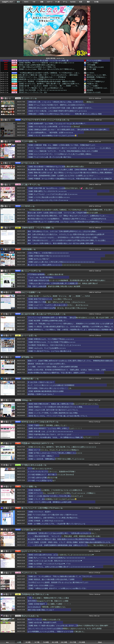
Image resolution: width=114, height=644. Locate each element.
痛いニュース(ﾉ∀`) (29, 271)
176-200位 (82, 642)
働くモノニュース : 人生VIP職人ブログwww (40, 508)
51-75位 (37, 642)
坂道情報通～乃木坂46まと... (97, 77)
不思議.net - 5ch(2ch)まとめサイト (36, 443)
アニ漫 (57, 2)
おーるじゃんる (28, 163)
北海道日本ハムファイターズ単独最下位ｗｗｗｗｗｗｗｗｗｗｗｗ (42, 79)
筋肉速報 (90, 90)
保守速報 (25, 357)
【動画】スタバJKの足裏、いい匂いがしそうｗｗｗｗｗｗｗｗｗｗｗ (43, 90)
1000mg (24, 400)
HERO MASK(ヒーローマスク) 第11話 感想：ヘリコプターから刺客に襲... (44, 61)
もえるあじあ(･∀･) (29, 530)
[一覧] (35, 99)
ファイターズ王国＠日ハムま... (97, 88)
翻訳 (88, 2)
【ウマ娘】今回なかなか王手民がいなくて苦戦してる (37, 67)
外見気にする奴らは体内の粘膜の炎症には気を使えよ (37, 65)
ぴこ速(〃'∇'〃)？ (29, 185)
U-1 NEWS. (90, 73)
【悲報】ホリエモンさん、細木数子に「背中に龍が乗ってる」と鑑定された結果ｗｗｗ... (49, 84)
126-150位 (64, 642)
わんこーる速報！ (93, 63)
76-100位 (46, 642)
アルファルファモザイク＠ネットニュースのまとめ (43, 120)
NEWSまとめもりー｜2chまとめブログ (38, 422)
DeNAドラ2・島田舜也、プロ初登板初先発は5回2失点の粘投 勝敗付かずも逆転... (47, 82)
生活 (81, 2)
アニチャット (27, 573)
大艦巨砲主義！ (28, 379)
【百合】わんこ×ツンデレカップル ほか (33, 92)
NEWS (26, 2)
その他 (96, 2)
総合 (18, 2)
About (100, 642)
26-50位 (28, 642)
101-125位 (55, 642)
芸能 (42, 2)
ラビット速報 (27, 486)
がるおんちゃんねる (94, 92)
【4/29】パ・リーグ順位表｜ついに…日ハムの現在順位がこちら (41, 88)
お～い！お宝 (27, 335)
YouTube (73, 2)
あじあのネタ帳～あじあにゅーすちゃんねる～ (41, 314)
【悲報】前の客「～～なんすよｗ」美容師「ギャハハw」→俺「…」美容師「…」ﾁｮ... (48, 86)
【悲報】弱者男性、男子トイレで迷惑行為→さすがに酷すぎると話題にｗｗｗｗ (46, 63)
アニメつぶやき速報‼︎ (94, 61)
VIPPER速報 (91, 65)
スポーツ (50, 2)
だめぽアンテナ (7, 2)
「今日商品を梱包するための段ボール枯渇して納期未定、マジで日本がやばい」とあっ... (49, 73)
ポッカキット (27, 98)
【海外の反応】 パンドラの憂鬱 (36, 228)
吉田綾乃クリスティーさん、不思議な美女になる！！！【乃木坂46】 (42, 77)
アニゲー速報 (91, 69)
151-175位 (73, 642)
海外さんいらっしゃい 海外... (97, 75)
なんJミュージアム (29, 551)
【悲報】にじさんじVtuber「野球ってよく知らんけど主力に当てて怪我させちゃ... (47, 69)
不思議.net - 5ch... (93, 84)
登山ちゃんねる (28, 616)
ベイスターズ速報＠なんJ (95, 81)
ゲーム (65, 2)
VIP (34, 2)
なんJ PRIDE (91, 79)
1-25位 (19, 642)
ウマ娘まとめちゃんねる (95, 67)
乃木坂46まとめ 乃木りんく (33, 594)
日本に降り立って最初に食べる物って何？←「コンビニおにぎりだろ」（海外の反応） (49, 75)
